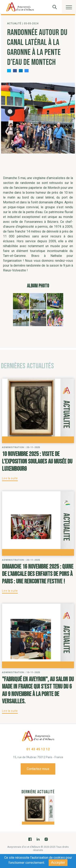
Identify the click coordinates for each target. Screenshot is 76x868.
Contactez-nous (38, 769)
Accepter (58, 863)
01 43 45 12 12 (38, 749)
